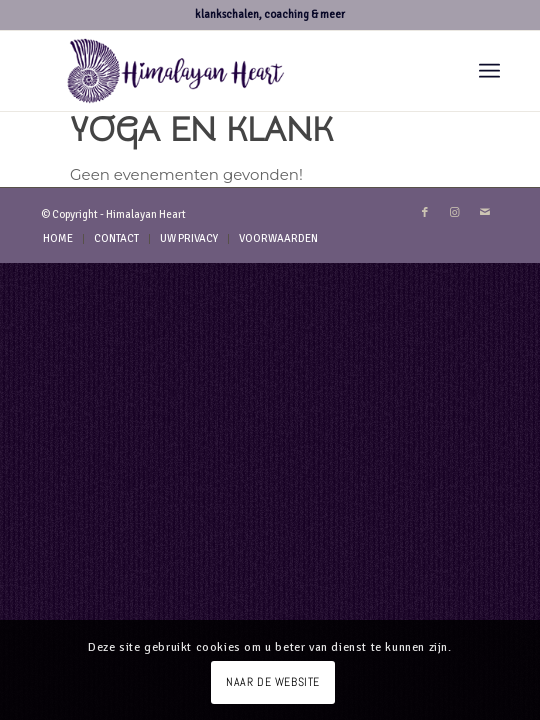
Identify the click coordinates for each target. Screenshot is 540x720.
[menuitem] (489, 71)
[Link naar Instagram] (455, 213)
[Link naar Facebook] (425, 213)
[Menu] (489, 71)
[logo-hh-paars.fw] (224, 71)
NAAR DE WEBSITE (273, 682)
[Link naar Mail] (485, 213)
